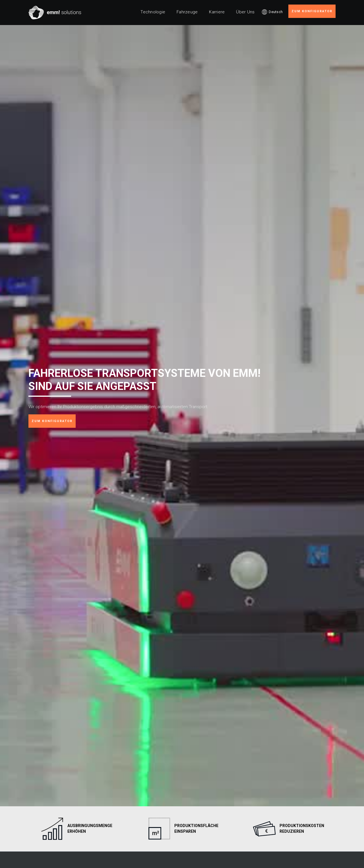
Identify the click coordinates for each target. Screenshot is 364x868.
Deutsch (276, 12)
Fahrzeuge (187, 12)
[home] (55, 13)
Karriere (217, 12)
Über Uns (245, 12)
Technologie (153, 12)
